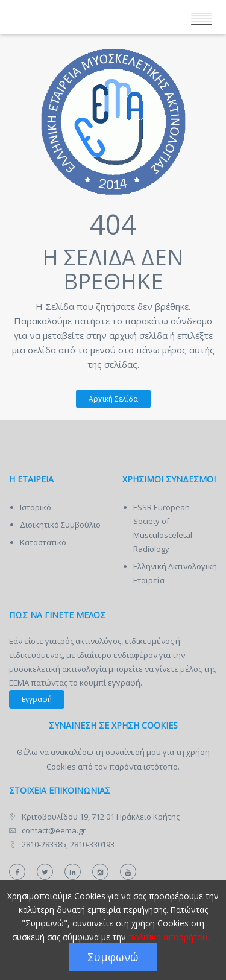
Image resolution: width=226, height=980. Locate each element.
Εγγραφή (37, 699)
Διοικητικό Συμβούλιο (60, 525)
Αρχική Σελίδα (107, 399)
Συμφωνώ (113, 957)
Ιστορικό (36, 507)
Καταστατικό (43, 542)
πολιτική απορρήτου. (169, 937)
